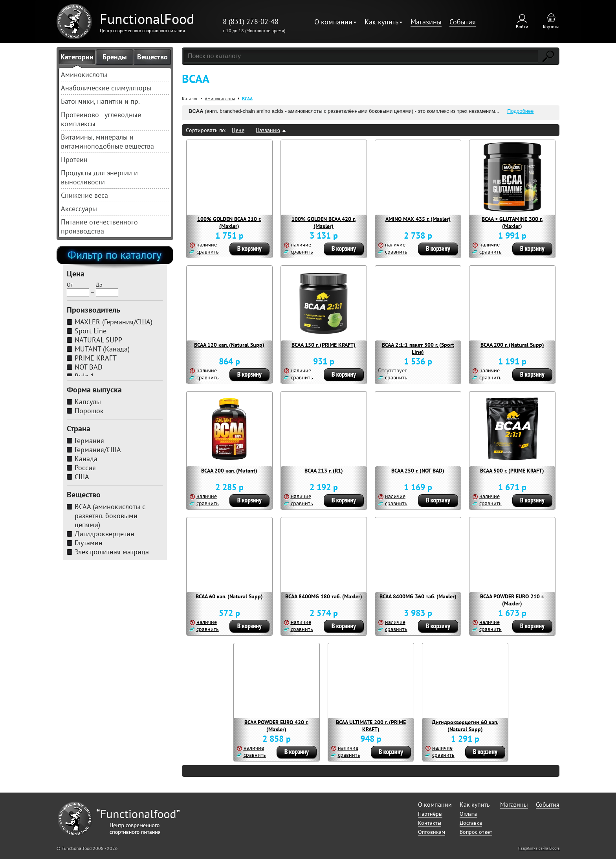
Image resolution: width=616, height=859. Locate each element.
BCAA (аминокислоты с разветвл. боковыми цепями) (110, 516)
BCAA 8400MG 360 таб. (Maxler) (418, 596)
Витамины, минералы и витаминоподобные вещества (107, 142)
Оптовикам (432, 832)
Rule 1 (84, 376)
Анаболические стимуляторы (106, 88)
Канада (86, 459)
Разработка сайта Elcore (539, 848)
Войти (522, 27)
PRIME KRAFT (96, 358)
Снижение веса (84, 195)
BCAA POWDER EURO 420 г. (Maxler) (276, 726)
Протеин (74, 159)
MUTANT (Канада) (102, 349)
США (82, 477)
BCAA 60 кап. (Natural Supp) (229, 596)
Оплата (468, 814)
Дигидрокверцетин (104, 534)
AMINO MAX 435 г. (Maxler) (418, 219)
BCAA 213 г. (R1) (324, 471)
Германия (89, 441)
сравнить (208, 252)
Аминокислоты (84, 74)
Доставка (471, 823)
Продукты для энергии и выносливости (99, 177)
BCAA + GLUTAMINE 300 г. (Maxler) (512, 223)
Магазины (426, 22)
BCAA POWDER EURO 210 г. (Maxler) (512, 600)
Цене (238, 130)
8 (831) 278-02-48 (251, 21)
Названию (268, 130)
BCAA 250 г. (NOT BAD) (418, 471)
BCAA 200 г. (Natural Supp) (512, 345)
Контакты (430, 823)
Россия (85, 468)
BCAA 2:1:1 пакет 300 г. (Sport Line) (418, 348)
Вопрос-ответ (476, 832)
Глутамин (89, 543)
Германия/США (98, 450)
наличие (207, 245)
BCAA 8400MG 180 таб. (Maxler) (324, 596)
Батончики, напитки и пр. (100, 101)
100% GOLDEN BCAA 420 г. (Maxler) (324, 223)
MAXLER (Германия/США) (114, 322)
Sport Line (91, 331)
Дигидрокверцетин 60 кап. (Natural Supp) (465, 726)
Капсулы (88, 402)
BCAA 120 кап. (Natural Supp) (229, 345)
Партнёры (430, 814)
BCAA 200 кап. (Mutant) (229, 471)
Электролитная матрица (112, 552)
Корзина (551, 27)
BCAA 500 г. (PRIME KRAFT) (512, 471)
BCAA (247, 98)
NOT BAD (89, 367)
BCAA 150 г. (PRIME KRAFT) (324, 345)
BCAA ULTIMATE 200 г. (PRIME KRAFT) (371, 726)
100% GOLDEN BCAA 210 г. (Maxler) (229, 223)
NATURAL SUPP (98, 340)
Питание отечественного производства (99, 226)
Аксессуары (79, 209)
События (463, 22)
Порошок (89, 411)
